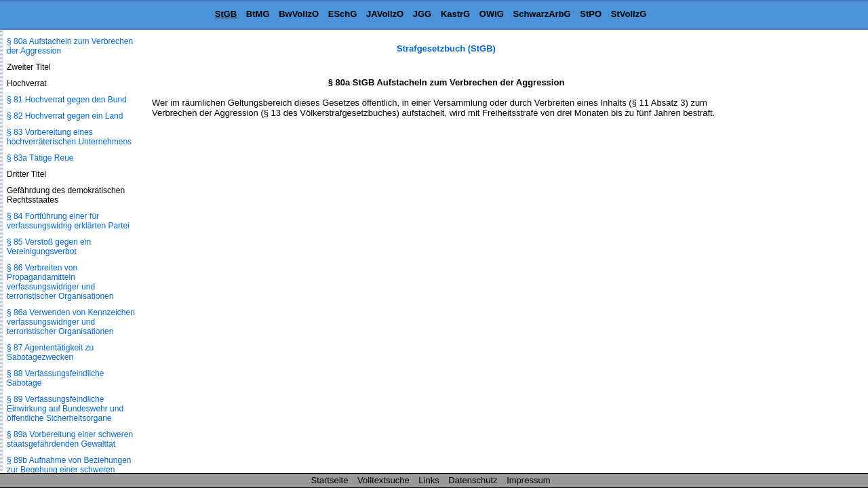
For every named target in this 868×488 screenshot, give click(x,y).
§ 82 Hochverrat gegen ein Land (65, 116)
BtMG (258, 14)
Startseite (330, 480)
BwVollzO (299, 14)
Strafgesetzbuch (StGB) (446, 48)
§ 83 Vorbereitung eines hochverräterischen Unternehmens (69, 137)
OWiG (492, 14)
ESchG (343, 14)
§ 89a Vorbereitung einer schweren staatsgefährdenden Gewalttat (70, 439)
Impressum (528, 480)
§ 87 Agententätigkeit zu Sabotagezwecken (50, 352)
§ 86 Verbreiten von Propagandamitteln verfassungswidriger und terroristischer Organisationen (60, 282)
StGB (226, 14)
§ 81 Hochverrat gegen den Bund (67, 100)
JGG (422, 14)
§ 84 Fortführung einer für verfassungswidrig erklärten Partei (68, 221)
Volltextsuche (383, 480)
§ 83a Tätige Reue (40, 158)
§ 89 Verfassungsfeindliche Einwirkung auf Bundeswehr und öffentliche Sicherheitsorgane (65, 409)
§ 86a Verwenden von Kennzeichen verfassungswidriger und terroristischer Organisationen (71, 322)
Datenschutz (473, 480)
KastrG (455, 14)
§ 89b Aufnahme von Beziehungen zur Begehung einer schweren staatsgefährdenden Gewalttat (69, 470)
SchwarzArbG (541, 14)
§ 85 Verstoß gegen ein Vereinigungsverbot (49, 247)
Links (429, 480)
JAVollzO (385, 14)
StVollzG (629, 14)
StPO (591, 14)
